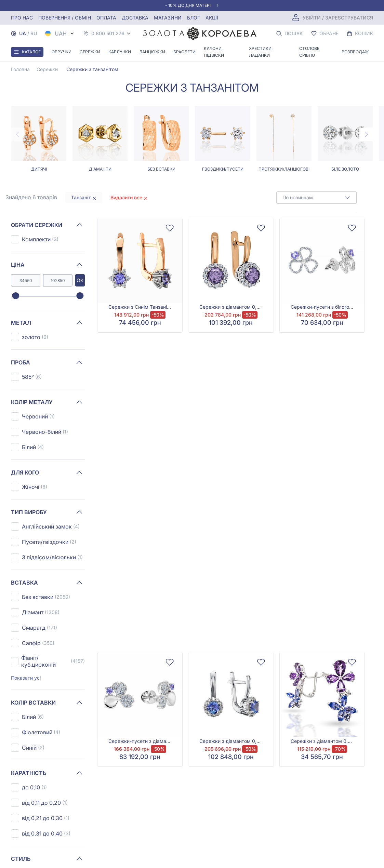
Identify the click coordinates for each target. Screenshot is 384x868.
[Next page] (366, 134)
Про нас (22, 18)
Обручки (62, 52)
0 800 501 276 (108, 34)
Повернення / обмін (65, 18)
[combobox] (316, 198)
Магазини (168, 18)
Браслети (184, 52)
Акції (212, 18)
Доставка (135, 18)
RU (34, 33)
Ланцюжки (152, 52)
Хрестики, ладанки (261, 52)
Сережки (90, 52)
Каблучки (120, 52)
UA (23, 33)
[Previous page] (18, 134)
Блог (194, 18)
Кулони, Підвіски (214, 52)
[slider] (16, 296)
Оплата (106, 18)
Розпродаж (355, 52)
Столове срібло (309, 52)
